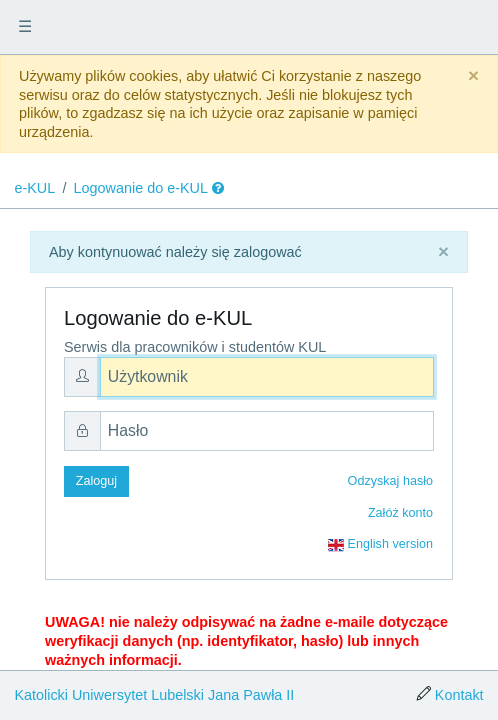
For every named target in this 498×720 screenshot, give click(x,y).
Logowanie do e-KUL (141, 188)
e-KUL (34, 188)
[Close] (473, 76)
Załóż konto (400, 513)
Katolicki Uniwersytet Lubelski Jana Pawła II (154, 695)
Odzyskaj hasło (390, 481)
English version (380, 545)
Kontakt (459, 695)
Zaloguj (96, 481)
